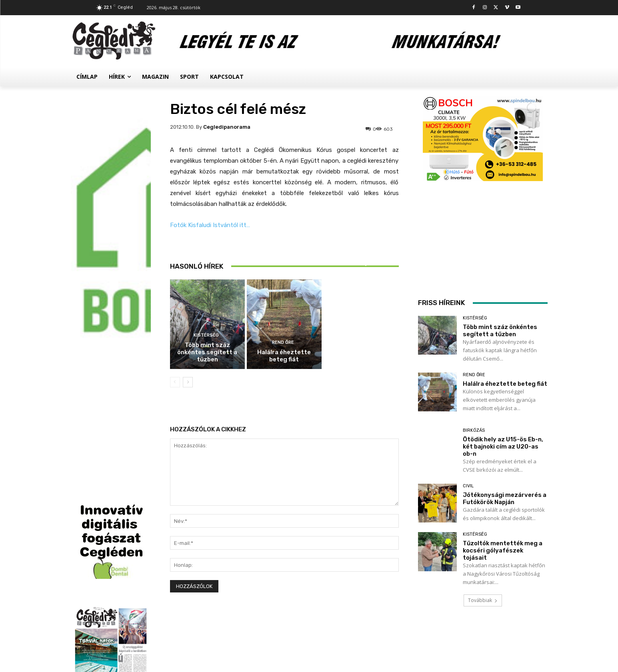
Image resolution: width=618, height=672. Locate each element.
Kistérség (206, 335)
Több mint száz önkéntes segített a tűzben (207, 352)
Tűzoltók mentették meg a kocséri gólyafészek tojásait (503, 550)
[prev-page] (175, 382)
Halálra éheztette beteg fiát (284, 356)
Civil (468, 486)
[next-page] (188, 382)
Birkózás (360, 246)
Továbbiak (483, 600)
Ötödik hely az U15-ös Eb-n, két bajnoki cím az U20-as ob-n (361, 263)
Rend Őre (283, 342)
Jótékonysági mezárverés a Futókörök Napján (505, 499)
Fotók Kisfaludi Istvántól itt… (210, 225)
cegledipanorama (227, 127)
